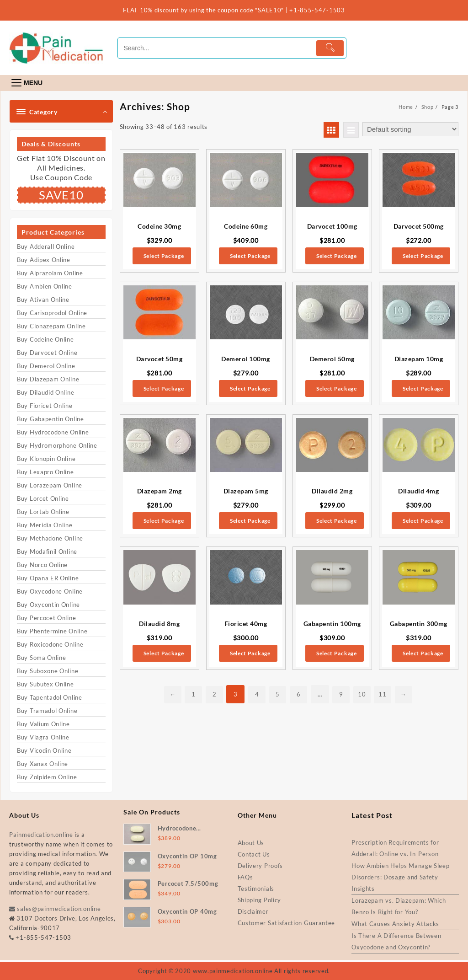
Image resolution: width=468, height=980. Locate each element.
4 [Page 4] (255, 694)
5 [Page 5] (277, 694)
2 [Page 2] (212, 694)
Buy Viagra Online (43, 737)
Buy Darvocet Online (47, 353)
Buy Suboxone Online (48, 671)
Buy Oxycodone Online (50, 591)
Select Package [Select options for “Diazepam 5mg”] (250, 521)
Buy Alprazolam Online (50, 273)
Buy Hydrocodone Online (53, 432)
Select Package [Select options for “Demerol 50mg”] (337, 388)
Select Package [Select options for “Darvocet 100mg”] (337, 256)
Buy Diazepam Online (48, 379)
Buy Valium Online (43, 724)
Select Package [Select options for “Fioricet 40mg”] (250, 653)
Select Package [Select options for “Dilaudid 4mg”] (423, 521)
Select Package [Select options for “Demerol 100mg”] (250, 388)
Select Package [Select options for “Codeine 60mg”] (250, 256)
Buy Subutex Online (45, 684)
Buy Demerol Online (46, 366)
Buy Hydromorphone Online (57, 445)
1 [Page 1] (190, 694)
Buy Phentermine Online (52, 631)
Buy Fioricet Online (45, 406)
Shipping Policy (260, 900)
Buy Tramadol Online (47, 711)
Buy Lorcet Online (43, 498)
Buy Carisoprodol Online (52, 313)
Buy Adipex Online (44, 260)
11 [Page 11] (386, 694)
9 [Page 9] (343, 694)
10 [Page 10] (364, 694)
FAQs (245, 877)
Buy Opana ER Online (48, 578)
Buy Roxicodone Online (50, 644)
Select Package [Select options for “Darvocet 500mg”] (423, 256)
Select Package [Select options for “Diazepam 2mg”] (164, 521)
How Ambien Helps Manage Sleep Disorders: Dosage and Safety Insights (400, 877)
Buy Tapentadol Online (50, 697)
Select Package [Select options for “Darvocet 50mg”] (164, 388)
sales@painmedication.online (55, 909)
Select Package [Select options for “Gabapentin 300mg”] (423, 653)
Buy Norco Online (42, 565)
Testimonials (256, 889)
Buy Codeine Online (45, 339)
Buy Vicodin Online (44, 750)
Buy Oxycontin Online (48, 605)
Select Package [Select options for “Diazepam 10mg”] (423, 388)
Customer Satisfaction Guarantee (287, 923)
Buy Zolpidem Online (47, 777)
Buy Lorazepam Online (50, 485)
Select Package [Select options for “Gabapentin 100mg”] (337, 653)
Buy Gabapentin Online (51, 419)
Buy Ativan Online (43, 300)
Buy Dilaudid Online (45, 392)
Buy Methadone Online (50, 538)
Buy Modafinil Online (47, 552)
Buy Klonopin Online (46, 459)
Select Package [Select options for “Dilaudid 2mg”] (337, 521)
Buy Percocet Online (46, 618)
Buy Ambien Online (45, 286)
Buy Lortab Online (43, 512)
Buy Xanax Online (43, 764)
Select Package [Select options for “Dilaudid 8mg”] (164, 653)
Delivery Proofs (261, 866)
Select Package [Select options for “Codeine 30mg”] (164, 256)
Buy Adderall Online (46, 246)
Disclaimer (253, 911)
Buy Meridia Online (45, 525)
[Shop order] (410, 129)
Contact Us (254, 854)
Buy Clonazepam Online (51, 326)
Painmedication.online (41, 835)
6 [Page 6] (299, 694)
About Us (251, 843)
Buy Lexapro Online (45, 472)
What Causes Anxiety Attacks (395, 924)
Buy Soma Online (42, 658)
